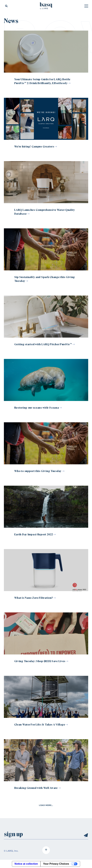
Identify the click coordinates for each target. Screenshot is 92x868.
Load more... (46, 805)
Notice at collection (26, 864)
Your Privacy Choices (56, 864)
